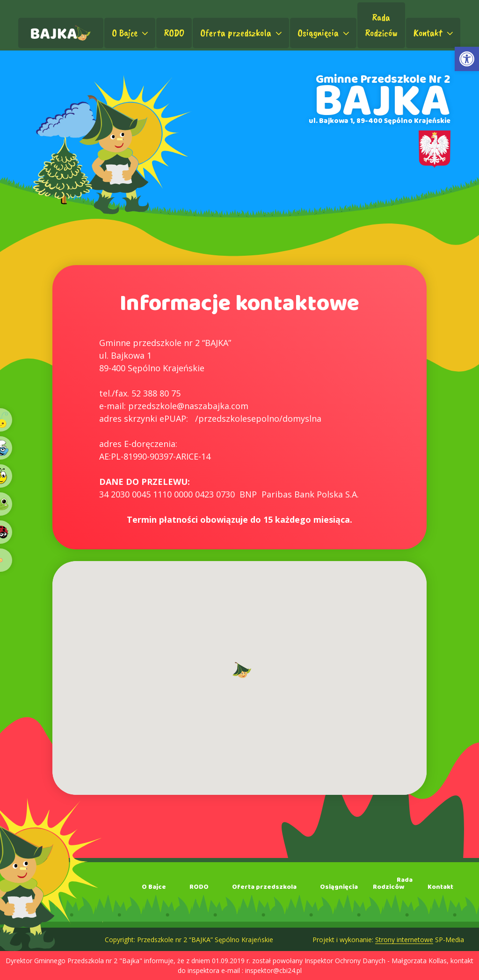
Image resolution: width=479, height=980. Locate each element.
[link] (467, 59)
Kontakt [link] (434, 33)
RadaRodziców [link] (381, 25)
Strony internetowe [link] (404, 940)
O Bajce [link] (131, 33)
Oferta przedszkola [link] (242, 33)
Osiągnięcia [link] (324, 33)
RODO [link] (174, 33)
